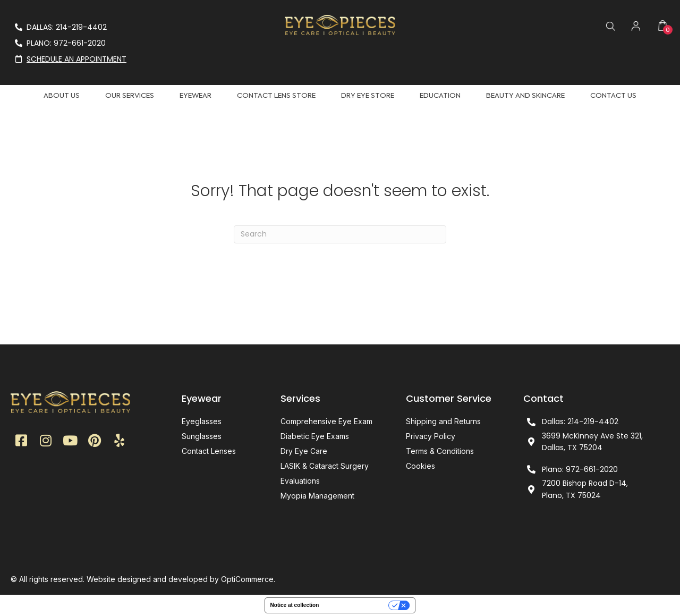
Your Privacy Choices (357, 605)
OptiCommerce (247, 579)
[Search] (340, 234)
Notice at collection (295, 605)
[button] (21, 442)
